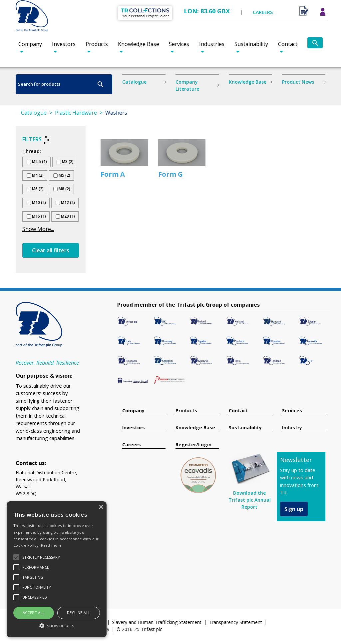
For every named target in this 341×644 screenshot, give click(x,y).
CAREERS (263, 12)
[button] (57, 626)
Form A (113, 174)
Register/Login (193, 445)
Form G (170, 174)
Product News (298, 82)
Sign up (294, 509)
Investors (64, 44)
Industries (212, 44)
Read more (51, 545)
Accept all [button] (34, 612)
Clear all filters (51, 250)
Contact (288, 44)
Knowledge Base (139, 44)
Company (30, 44)
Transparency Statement (235, 622)
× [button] (101, 507)
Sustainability (251, 44)
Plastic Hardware (76, 113)
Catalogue (134, 82)
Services (179, 44)
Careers (132, 445)
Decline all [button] (79, 612)
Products (97, 44)
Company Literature (187, 85)
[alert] (57, 569)
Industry (292, 428)
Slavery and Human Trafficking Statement (157, 622)
